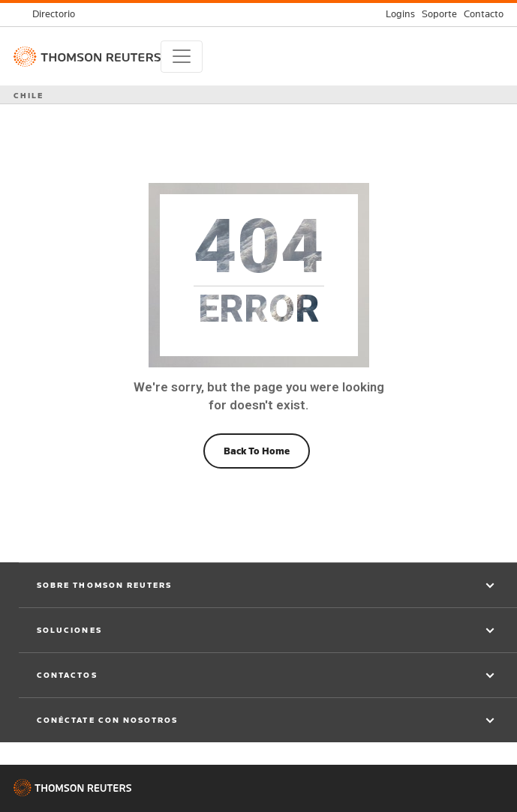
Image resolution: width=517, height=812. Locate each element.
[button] (268, 586)
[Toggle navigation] (182, 57)
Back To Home (257, 451)
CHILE (29, 95)
